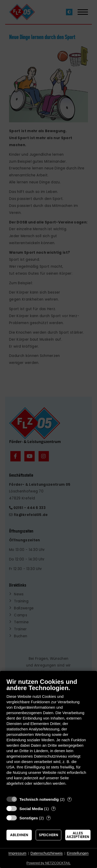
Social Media (31, 809)
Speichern (48, 835)
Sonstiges (29, 818)
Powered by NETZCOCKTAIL (48, 863)
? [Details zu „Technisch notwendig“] (69, 799)
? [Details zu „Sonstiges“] (49, 818)
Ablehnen (19, 835)
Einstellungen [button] (78, 853)
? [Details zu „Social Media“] (54, 809)
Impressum (17, 853)
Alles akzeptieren (78, 835)
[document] (48, 736)
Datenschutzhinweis (47, 853)
